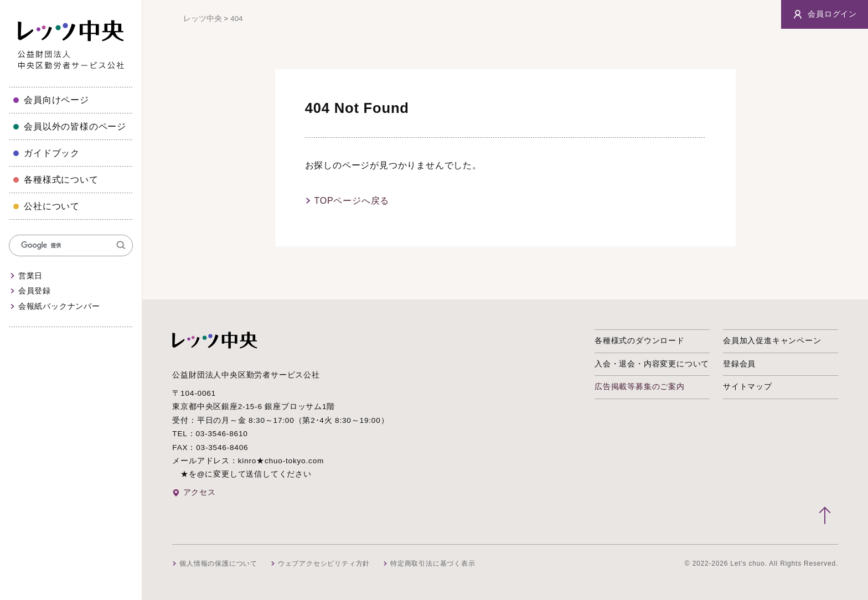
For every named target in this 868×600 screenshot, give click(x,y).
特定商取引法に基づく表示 (433, 563)
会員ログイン (825, 14)
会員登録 (35, 291)
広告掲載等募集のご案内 (640, 387)
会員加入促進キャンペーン (772, 341)
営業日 (30, 276)
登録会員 (739, 364)
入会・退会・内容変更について (652, 364)
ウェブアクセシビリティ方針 (324, 563)
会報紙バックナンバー (59, 306)
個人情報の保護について (218, 563)
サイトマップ (748, 387)
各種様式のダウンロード (640, 341)
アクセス (200, 492)
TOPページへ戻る (352, 201)
